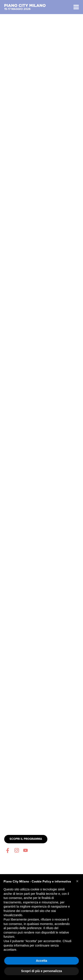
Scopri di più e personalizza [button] (41, 971)
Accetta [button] (41, 961)
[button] (77, 881)
